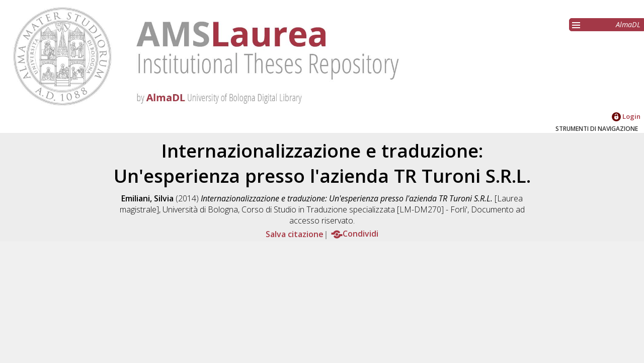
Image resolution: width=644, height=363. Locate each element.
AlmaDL (628, 24)
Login (626, 116)
